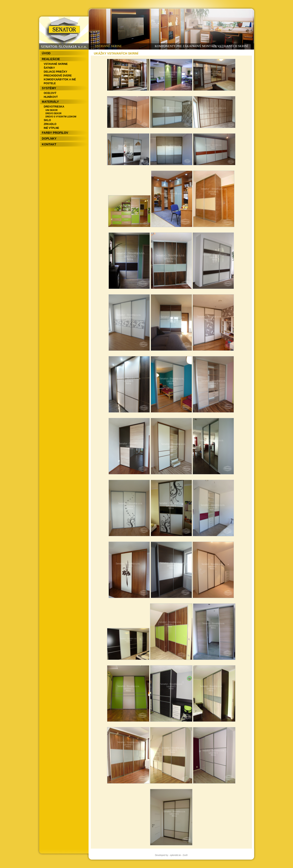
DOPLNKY (49, 139)
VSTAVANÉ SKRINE (56, 64)
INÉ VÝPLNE (51, 128)
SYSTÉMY (49, 88)
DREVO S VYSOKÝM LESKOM (61, 117)
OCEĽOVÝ (50, 93)
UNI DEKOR (52, 110)
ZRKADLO (50, 124)
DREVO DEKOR (54, 113)
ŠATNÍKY (49, 68)
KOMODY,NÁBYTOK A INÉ (60, 79)
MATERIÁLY (50, 102)
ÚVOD (46, 53)
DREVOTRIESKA (54, 107)
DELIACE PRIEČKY (56, 72)
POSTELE (50, 83)
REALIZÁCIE (51, 59)
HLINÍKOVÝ (51, 97)
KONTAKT (49, 144)
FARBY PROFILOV (55, 133)
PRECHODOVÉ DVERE (58, 76)
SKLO (47, 120)
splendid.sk (175, 855)
